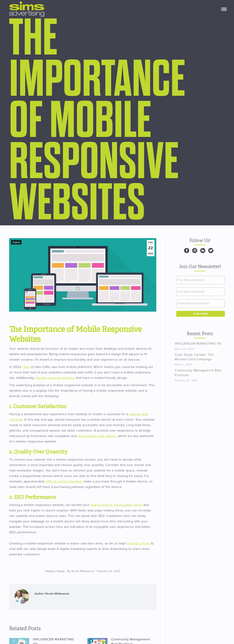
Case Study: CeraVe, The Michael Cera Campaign (194, 357)
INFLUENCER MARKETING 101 (198, 344)
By (81, 571)
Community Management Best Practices (198, 373)
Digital (16, 242)
